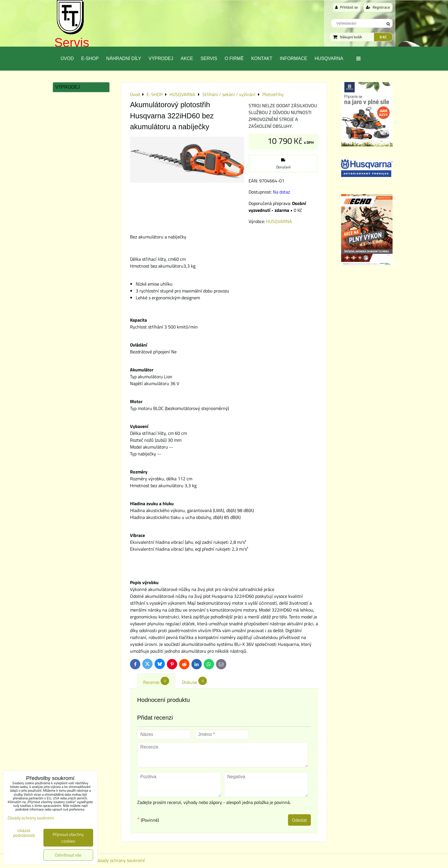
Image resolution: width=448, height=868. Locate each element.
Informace (293, 58)
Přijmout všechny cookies (68, 838)
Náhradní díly (124, 58)
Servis (72, 42)
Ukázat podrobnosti (24, 833)
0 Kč (383, 37)
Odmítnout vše (68, 855)
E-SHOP (90, 58)
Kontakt (262, 58)
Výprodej (161, 58)
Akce (187, 58)
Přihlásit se (347, 7)
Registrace (378, 7)
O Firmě (234, 58)
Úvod (67, 58)
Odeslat (299, 820)
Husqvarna (329, 58)
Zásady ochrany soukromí (120, 860)
